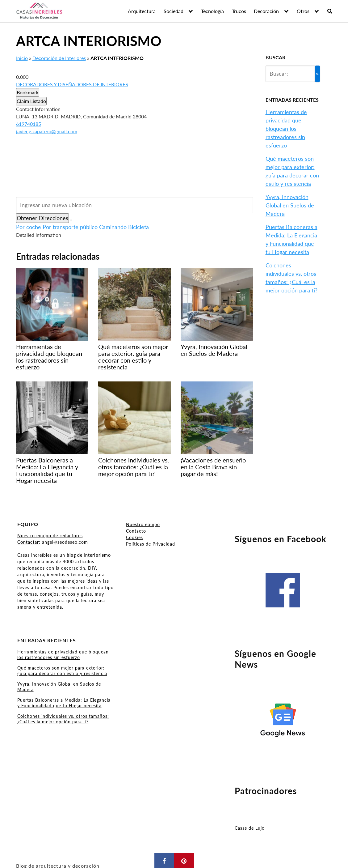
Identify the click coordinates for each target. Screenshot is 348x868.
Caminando (113, 227)
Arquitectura (142, 11)
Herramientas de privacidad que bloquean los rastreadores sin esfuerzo (286, 129)
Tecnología (212, 11)
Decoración (266, 11)
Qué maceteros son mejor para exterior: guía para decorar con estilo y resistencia (62, 671)
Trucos (239, 11)
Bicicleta (138, 227)
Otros (303, 11)
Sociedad (174, 11)
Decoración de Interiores (59, 58)
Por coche (29, 227)
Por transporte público (70, 227)
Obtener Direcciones (42, 218)
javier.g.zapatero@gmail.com (47, 131)
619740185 (29, 124)
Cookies (134, 537)
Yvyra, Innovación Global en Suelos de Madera (290, 205)
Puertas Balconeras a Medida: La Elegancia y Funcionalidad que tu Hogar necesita (64, 703)
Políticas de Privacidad (151, 544)
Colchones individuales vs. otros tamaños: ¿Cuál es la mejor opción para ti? (63, 719)
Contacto (136, 531)
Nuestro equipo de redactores (50, 536)
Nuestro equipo (143, 524)
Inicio (22, 58)
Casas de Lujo (250, 828)
